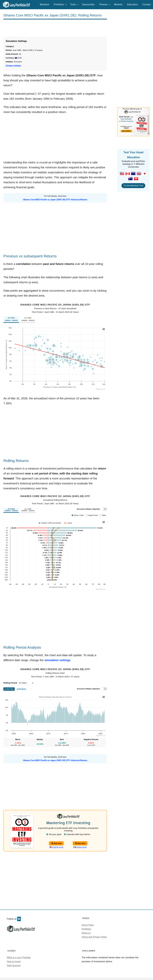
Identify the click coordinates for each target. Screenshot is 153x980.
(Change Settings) (13, 66)
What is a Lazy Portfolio (19, 957)
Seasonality (88, 4)
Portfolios (60, 4)
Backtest (45, 4)
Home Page (88, 925)
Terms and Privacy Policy (94, 937)
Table (104, 515)
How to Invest (14, 961)
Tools (74, 4)
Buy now (56, 843)
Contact (147, 4)
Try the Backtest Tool (133, 186)
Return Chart (79, 515)
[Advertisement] (55, 28)
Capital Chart (93, 515)
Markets (118, 4)
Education (132, 4)
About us (86, 933)
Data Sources (14, 965)
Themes (105, 4)
